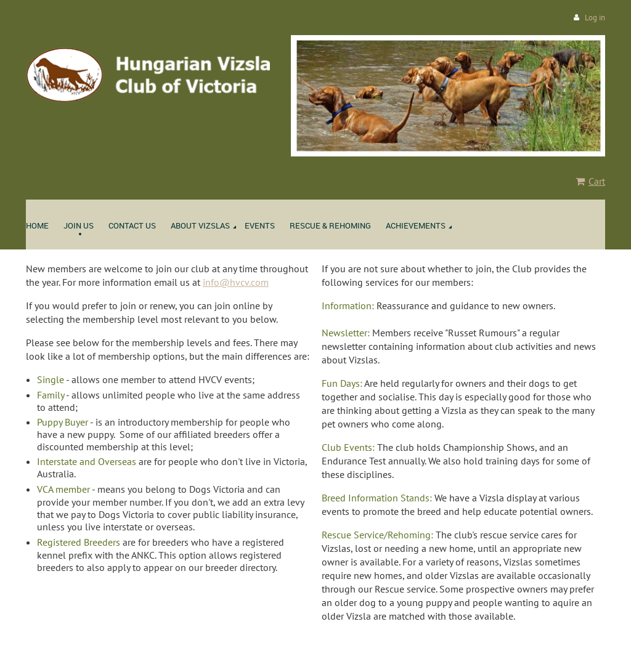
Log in (595, 18)
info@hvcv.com (236, 282)
